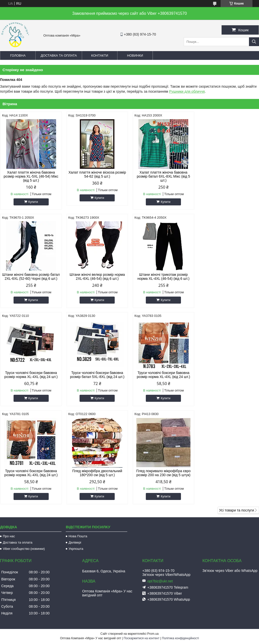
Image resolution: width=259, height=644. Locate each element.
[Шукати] (254, 42)
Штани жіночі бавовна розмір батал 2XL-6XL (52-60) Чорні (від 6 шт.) (228, 176)
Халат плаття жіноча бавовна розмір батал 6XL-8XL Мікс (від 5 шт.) (162, 176)
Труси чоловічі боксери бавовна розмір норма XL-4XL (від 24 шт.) (162, 277)
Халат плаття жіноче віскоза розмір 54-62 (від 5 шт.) (96, 174)
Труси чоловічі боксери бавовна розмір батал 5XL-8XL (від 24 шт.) (228, 277)
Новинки (135, 55)
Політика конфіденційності (180, 540)
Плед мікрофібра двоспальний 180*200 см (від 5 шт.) (163, 375)
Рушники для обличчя (187, 91)
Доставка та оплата (59, 55)
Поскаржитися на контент (142, 540)
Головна (18, 55)
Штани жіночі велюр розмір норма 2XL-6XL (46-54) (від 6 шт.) (31, 277)
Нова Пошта (78, 438)
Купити (33, 202)
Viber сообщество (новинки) (24, 450)
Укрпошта (76, 450)
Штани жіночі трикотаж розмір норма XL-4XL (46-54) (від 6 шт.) (96, 277)
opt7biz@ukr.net (160, 483)
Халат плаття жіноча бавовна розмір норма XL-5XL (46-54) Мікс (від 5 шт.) (31, 176)
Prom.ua (153, 536)
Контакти (100, 55)
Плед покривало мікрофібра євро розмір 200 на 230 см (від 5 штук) (228, 375)
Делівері (75, 444)
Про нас (9, 438)
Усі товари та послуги (237, 412)
